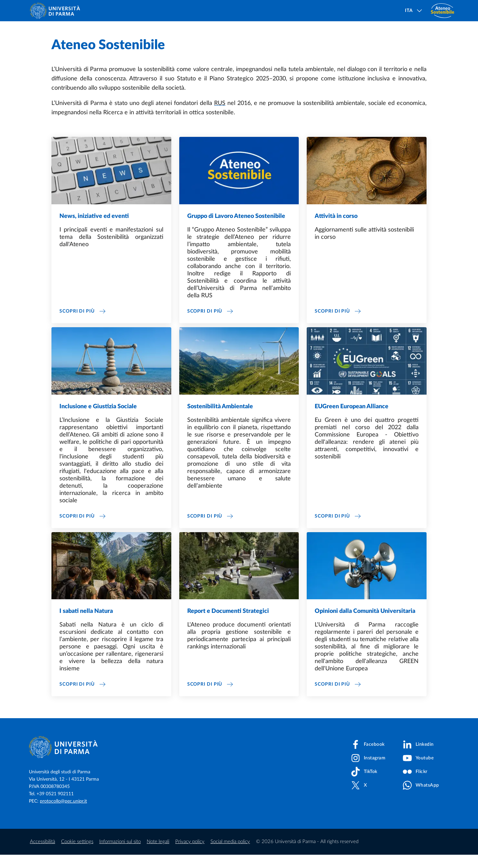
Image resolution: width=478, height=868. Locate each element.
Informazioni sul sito (120, 855)
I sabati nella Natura (86, 625)
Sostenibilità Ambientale (220, 420)
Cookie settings (77, 855)
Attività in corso (336, 230)
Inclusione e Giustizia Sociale (98, 420)
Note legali (158, 855)
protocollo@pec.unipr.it (63, 815)
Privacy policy (190, 855)
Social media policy (230, 855)
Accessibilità (42, 855)
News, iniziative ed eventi (94, 230)
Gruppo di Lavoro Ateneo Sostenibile (236, 230)
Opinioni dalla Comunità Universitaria (365, 625)
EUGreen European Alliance (352, 420)
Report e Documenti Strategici (228, 625)
